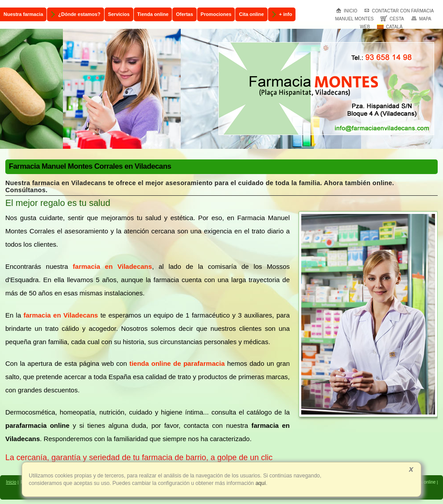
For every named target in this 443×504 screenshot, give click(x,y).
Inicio (347, 11)
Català (390, 27)
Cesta (392, 19)
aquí (260, 483)
